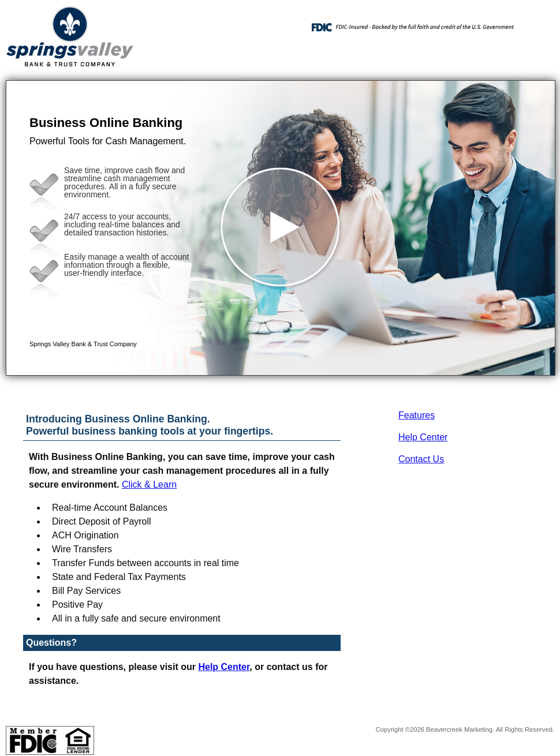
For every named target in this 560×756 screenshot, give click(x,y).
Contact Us (421, 459)
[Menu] (537, 23)
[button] (281, 228)
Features (417, 415)
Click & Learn (149, 484)
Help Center (423, 437)
